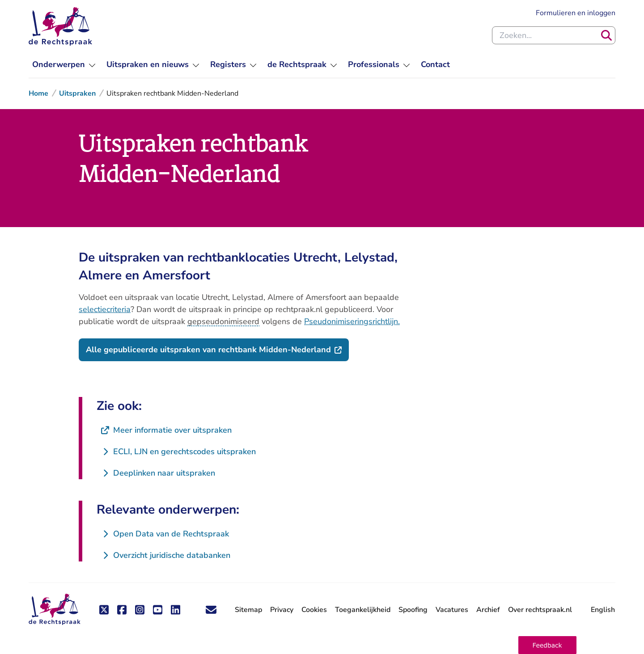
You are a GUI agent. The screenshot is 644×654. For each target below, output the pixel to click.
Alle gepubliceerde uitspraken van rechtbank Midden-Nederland (217, 349)
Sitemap (248, 610)
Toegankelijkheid (363, 610)
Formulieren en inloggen (576, 13)
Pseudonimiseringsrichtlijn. (352, 321)
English (603, 610)
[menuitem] (64, 65)
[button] (547, 645)
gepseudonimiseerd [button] (223, 321)
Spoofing (413, 610)
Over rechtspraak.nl (540, 610)
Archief (488, 610)
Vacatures (452, 610)
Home (38, 93)
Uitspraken (77, 93)
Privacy (282, 610)
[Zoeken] (606, 35)
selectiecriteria (105, 309)
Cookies (314, 610)
